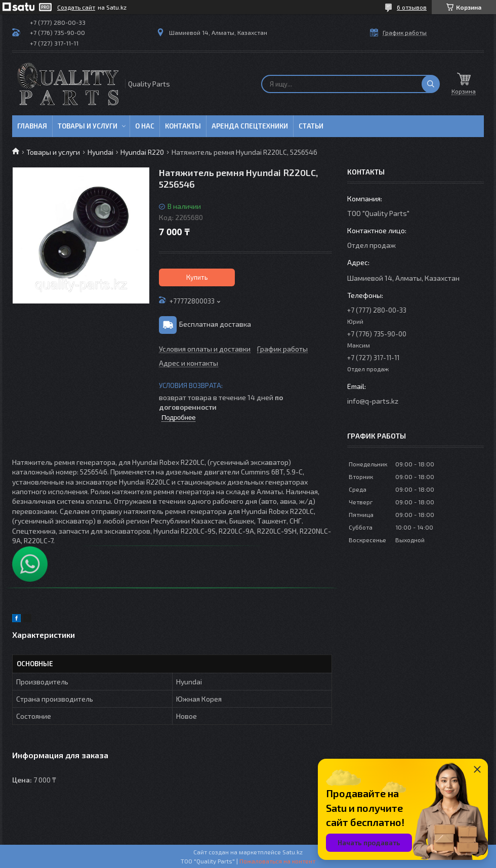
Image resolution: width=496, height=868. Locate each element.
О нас (145, 126)
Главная (32, 126)
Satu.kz (293, 852)
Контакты (183, 126)
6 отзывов (412, 7)
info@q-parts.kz (373, 401)
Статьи (311, 126)
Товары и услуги (88, 126)
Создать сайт (76, 7)
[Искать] (431, 84)
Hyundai (100, 152)
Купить (197, 277)
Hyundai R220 (142, 152)
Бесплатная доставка (215, 324)
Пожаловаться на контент (277, 861)
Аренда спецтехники (250, 126)
